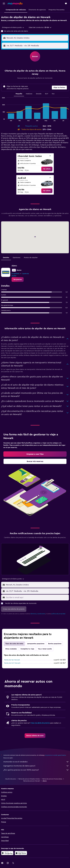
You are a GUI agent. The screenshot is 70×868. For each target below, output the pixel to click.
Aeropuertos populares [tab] (36, 644)
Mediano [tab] (29, 94)
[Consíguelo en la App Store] (21, 853)
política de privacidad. (58, 614)
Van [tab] (53, 94)
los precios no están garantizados (55, 755)
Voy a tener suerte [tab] (45, 649)
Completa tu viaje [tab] (27, 649)
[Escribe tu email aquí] (37, 597)
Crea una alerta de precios (40, 723)
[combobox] (13, 27)
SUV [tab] (47, 94)
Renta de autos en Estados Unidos (29, 779)
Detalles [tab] (6, 258)
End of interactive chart (1, 119)
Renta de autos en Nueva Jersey (52, 779)
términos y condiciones (38, 614)
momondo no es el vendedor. (36, 762)
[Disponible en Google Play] (7, 853)
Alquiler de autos (10, 779)
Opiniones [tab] (17, 258)
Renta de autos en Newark (32, 781)
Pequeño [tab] (19, 94)
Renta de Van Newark (12, 660)
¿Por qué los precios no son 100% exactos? (36, 770)
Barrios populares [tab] (55, 644)
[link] (47, 169)
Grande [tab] (39, 94)
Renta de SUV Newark (12, 663)
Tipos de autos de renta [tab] (14, 644)
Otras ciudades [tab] (11, 649)
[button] (4, 4)
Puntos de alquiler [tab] (31, 258)
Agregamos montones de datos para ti (36, 766)
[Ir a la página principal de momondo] (15, 3)
